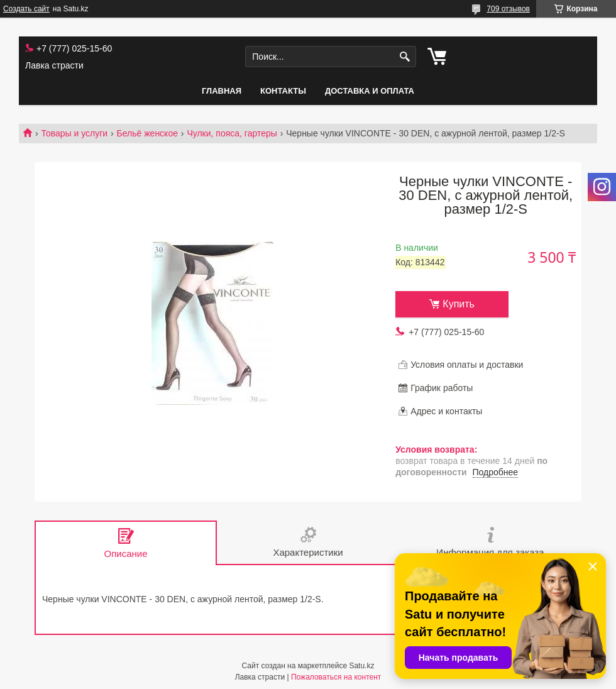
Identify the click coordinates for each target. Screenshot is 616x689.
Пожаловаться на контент (336, 677)
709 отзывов (508, 9)
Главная (222, 91)
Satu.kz (361, 666)
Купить (459, 304)
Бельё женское (147, 133)
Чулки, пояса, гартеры (232, 133)
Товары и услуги (74, 133)
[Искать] (405, 57)
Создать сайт (26, 9)
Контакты (283, 91)
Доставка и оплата (370, 91)
